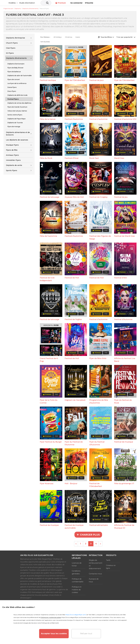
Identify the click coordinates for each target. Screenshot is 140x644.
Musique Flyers (12, 145)
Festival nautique (48, 80)
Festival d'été (120, 278)
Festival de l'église (73, 319)
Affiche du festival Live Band (125, 360)
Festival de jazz (96, 80)
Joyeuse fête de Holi (74, 197)
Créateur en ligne (111, 567)
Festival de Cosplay (98, 197)
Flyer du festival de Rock (123, 401)
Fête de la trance (48, 119)
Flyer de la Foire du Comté (49, 401)
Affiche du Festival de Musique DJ (124, 527)
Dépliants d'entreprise (15, 38)
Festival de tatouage (50, 197)
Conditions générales (76, 572)
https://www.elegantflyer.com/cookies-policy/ (76, 617)
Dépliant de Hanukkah (75, 400)
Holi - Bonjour (71, 484)
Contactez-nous (95, 574)
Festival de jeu (121, 197)
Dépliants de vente (14, 165)
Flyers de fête (12, 150)
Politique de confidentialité (78, 580)
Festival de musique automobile (74, 527)
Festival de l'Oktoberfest (96, 485)
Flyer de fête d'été (98, 358)
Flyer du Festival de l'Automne (74, 443)
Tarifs (108, 560)
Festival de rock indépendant (47, 279)
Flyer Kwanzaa (47, 484)
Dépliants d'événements (16, 58)
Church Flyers (12, 43)
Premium (103, 3)
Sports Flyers (12, 170)
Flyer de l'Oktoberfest (75, 80)
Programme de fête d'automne (99, 401)
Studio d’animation (45, 3)
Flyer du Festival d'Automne (97, 443)
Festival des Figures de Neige (100, 237)
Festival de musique (124, 442)
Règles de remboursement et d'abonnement (96, 564)
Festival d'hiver (72, 158)
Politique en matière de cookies (77, 590)
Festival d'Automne (123, 319)
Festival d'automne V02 (125, 119)
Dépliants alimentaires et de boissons (18, 134)
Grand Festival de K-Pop (49, 360)
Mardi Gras (119, 158)
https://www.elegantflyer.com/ (76, 615)
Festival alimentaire (99, 525)
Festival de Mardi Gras (124, 236)
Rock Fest (94, 158)
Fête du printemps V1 (124, 484)
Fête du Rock (46, 158)
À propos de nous (94, 580)
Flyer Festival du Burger (51, 442)
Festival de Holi (72, 278)
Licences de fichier (77, 564)
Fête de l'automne (48, 236)
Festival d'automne (74, 119)
